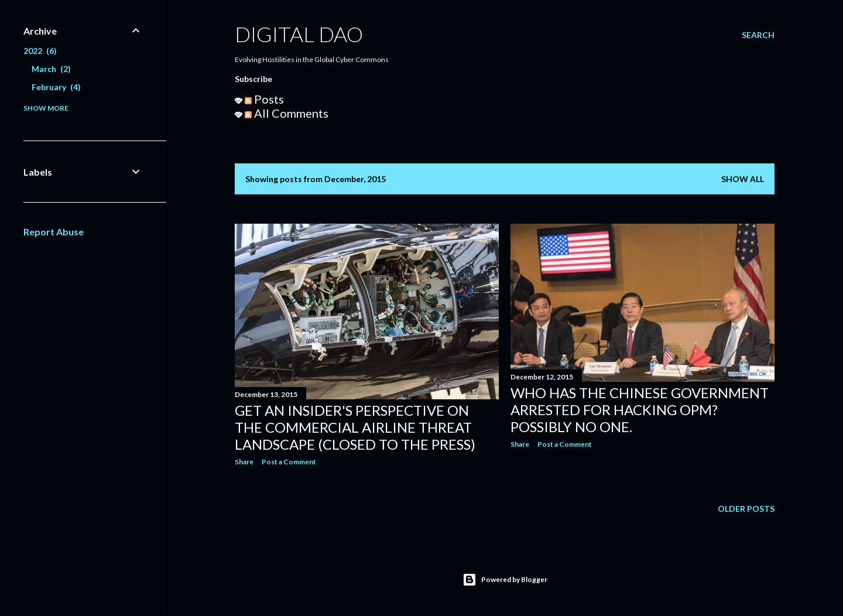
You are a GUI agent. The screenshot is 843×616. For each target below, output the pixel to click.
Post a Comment (289, 462)
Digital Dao (299, 34)
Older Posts (746, 509)
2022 (40, 51)
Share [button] (244, 462)
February (56, 87)
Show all (743, 179)
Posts (264, 99)
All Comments (287, 113)
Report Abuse (54, 232)
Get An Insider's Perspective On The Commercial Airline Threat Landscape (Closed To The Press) (355, 427)
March (51, 69)
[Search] (758, 35)
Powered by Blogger (505, 580)
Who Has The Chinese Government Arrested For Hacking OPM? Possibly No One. (640, 410)
